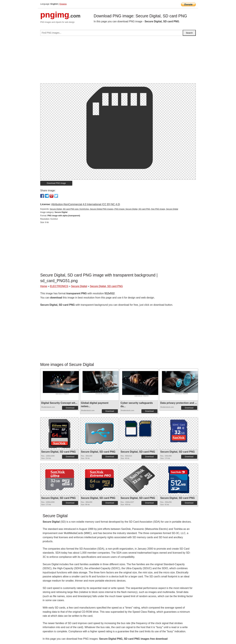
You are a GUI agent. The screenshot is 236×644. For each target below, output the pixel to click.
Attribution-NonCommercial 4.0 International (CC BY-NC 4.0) (86, 204)
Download (70, 408)
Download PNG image (56, 183)
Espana (63, 4)
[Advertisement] (118, 61)
